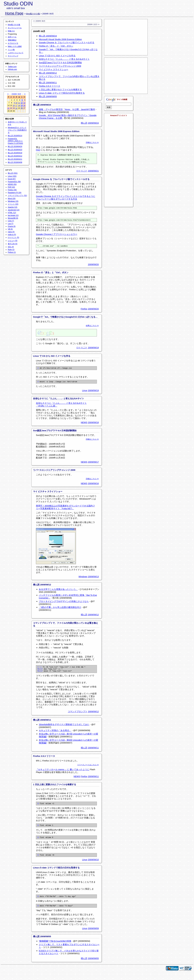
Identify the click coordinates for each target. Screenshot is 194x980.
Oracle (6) (12, 226)
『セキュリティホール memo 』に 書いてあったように (63, 774)
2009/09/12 (93, 618)
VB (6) (10, 229)
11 (19, 103)
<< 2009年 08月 (39, 21)
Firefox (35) (12, 190)
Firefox (84, 311)
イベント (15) (13, 204)
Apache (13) (12, 207)
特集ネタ (11, 31)
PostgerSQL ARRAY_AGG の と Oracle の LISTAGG (15, 141)
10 (16, 103)
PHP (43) (11, 187)
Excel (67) (12, 179)
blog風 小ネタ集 (14, 25)
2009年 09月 (16, 94)
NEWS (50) (12, 184)
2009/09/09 (93, 935)
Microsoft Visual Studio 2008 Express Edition (60, 39)
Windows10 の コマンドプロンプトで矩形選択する (17, 130)
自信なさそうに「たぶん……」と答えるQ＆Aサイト (64, 59)
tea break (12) (13, 215)
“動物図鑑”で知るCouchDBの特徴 (55, 948)
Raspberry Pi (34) (15, 193)
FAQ (38, 150)
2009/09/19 (93, 350)
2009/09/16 (93, 486)
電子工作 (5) (13, 244)
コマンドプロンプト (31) (17, 196)
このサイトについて (16, 53)
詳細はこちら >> (92, 142)
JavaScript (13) (14, 210)
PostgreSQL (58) (14, 182)
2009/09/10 (93, 866)
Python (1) (12, 252)
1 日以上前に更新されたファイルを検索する (60, 89)
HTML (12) (12, 213)
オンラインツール (15, 28)
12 (22, 103)
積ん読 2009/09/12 (48, 73)
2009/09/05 (93, 965)
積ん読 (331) (13, 173)
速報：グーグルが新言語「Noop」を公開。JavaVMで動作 (67, 109)
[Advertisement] (126, 37)
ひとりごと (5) (13, 237)
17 (16, 106)
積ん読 (84, 123)
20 (24, 106)
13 (24, 103)
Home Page (14, 13)
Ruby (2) (11, 250)
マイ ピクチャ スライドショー (53, 69)
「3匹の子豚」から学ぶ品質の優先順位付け (60, 610)
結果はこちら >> (92, 328)
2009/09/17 (93, 465)
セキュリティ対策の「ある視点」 (55, 735)
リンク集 (11, 50)
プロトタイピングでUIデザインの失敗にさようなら (64, 604)
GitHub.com (12, 69)
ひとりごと (82, 172)
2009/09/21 (93, 172)
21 (8, 108)
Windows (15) (13, 201)
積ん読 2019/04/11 (15, 159)
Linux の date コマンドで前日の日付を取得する (62, 93)
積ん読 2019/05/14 (15, 136)
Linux (85, 393)
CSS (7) (11, 221)
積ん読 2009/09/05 (48, 96)
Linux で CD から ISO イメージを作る (57, 56)
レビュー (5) (13, 241)
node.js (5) (12, 235)
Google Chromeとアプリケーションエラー (57, 236)
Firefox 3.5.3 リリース (50, 86)
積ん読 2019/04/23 (15, 150)
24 (16, 108)
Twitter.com (12, 67)
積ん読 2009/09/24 (48, 36)
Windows (83, 580)
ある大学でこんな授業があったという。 (58, 592)
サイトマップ (13, 56)
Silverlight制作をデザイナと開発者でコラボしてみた (64, 729)
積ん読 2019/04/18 (15, 153)
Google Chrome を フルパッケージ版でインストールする (67, 42)
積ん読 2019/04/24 (15, 146)
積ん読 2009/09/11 (48, 83)
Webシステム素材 (15, 46)
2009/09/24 (93, 123)
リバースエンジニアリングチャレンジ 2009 (60, 66)
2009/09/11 (93, 752)
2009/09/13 (93, 580)
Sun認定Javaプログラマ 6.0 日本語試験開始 (60, 63)
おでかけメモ (13, 43)
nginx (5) (11, 232)
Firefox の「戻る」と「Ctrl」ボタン (56, 46)
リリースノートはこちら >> (88, 769)
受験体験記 (12, 40)
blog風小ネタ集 (33, 14)
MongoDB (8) (13, 218)
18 (19, 106)
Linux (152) (12, 176)
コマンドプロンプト (78, 716)
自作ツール (12, 37)
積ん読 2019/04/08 (15, 162)
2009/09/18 (93, 425)
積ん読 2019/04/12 (15, 156)
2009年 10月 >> (93, 25)
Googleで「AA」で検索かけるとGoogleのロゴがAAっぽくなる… (65, 319)
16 (14, 106)
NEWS (84, 425)
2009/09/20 (93, 267)
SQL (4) (11, 247)
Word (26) (12, 199)
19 (22, 106)
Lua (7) (11, 224)
